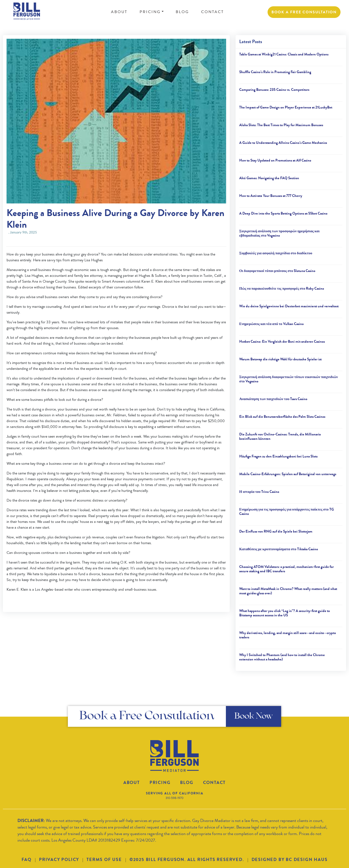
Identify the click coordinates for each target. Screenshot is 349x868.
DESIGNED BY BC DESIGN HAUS (290, 860)
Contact (214, 783)
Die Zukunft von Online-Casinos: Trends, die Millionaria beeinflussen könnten (280, 436)
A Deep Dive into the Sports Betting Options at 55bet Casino (283, 213)
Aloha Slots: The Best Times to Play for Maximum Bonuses (281, 125)
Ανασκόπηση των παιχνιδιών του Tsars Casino (273, 399)
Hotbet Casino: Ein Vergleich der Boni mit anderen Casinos (282, 341)
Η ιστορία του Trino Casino (259, 492)
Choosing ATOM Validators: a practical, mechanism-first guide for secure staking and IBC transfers (286, 569)
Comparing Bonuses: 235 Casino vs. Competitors (274, 90)
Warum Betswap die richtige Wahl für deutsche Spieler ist (280, 359)
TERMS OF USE (104, 860)
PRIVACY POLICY (59, 860)
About (132, 783)
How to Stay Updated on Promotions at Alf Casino (275, 160)
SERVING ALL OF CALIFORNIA (175, 793)
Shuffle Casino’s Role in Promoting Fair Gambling (275, 72)
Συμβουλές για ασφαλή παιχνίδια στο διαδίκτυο (276, 253)
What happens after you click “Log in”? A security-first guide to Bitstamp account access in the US (285, 613)
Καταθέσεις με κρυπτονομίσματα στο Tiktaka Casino (279, 549)
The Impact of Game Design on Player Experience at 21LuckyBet (286, 107)
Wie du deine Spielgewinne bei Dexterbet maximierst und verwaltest (289, 306)
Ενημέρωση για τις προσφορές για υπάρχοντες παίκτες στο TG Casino (287, 511)
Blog (187, 783)
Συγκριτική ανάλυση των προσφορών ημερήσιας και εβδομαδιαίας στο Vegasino (279, 233)
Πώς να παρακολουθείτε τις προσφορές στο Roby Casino (282, 288)
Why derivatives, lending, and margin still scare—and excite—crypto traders (288, 635)
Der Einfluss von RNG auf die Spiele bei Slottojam (276, 531)
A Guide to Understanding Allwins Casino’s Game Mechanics (283, 143)
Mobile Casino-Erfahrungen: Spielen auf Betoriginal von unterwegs (288, 474)
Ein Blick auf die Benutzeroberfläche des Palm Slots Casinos (282, 417)
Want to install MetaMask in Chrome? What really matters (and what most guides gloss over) (288, 591)
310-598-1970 (174, 798)
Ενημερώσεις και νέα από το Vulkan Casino (271, 324)
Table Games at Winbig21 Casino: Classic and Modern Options (284, 54)
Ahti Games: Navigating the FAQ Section (269, 178)
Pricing (160, 783)
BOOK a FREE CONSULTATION (304, 12)
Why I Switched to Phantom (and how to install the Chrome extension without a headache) (282, 657)
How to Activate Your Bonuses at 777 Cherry (271, 196)
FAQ (27, 860)
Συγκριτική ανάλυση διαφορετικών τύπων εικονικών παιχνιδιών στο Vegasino (289, 379)
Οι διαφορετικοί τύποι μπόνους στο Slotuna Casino (277, 271)
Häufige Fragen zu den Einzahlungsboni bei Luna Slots (278, 456)
